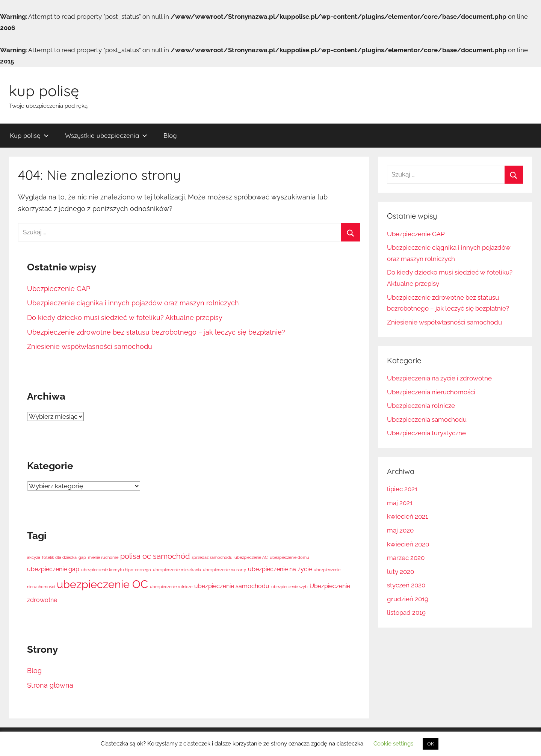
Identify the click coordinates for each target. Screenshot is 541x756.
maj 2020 (400, 530)
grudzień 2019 (408, 599)
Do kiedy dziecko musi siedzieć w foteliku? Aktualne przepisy (125, 318)
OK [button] (431, 744)
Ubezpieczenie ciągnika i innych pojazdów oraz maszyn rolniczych (133, 303)
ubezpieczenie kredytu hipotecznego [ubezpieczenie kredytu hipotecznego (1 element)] (116, 570)
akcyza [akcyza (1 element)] (34, 557)
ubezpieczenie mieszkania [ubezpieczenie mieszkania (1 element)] (177, 570)
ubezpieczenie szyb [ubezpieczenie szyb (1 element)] (289, 587)
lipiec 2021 (402, 489)
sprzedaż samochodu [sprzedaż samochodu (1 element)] (212, 557)
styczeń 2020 (406, 585)
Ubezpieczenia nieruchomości (431, 392)
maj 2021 (400, 503)
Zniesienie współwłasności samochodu (90, 346)
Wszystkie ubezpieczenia (106, 135)
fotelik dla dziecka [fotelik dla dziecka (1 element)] (59, 557)
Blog (170, 135)
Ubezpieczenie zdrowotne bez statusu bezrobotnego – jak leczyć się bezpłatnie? (156, 332)
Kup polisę (29, 135)
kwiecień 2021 (407, 516)
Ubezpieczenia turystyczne (426, 433)
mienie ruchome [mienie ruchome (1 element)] (103, 557)
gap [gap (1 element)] (82, 557)
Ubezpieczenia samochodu (427, 419)
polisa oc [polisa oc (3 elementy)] (136, 556)
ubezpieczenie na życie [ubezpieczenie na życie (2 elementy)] (280, 569)
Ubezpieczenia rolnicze (421, 406)
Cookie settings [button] (393, 744)
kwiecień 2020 (408, 544)
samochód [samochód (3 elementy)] (171, 556)
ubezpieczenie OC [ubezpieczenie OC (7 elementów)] (102, 584)
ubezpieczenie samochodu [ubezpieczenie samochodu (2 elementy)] (232, 586)
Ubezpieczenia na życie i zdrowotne (439, 378)
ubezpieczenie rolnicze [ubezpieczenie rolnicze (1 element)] (171, 587)
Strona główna (50, 685)
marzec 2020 (406, 558)
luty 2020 (400, 572)
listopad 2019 (406, 613)
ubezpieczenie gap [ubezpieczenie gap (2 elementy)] (53, 569)
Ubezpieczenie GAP (59, 289)
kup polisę (44, 91)
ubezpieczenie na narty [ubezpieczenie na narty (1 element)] (224, 570)
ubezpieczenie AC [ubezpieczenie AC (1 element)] (251, 557)
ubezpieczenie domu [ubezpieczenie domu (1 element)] (289, 557)
